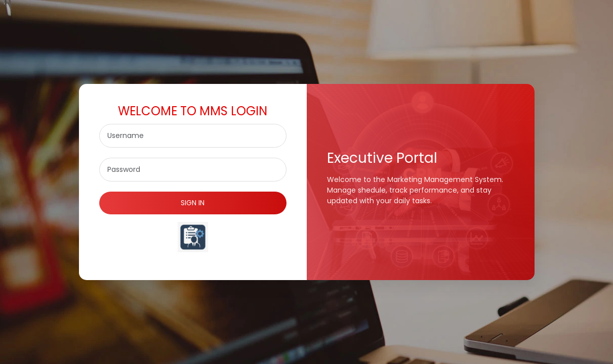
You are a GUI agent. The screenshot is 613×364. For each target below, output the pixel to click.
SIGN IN (193, 203)
